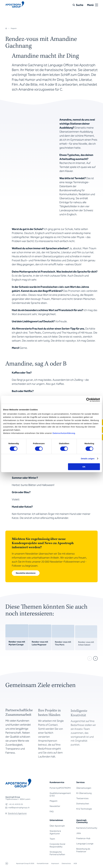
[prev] (90, 658)
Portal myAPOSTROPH (60, 788)
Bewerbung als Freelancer (83, 850)
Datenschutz (66, 863)
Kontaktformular (43, 863)
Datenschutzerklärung (64, 433)
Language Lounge (85, 844)
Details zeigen (88, 459)
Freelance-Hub (83, 838)
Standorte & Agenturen (55, 832)
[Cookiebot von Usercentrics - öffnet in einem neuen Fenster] (88, 400)
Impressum (55, 863)
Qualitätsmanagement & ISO (60, 794)
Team (52, 839)
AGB (75, 863)
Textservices (82, 798)
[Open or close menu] (97, 5)
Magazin (54, 801)
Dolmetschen (83, 804)
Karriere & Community (87, 828)
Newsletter (55, 806)
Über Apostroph (57, 826)
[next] (95, 658)
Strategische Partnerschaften (57, 853)
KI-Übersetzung (84, 793)
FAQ (52, 811)
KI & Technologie (84, 809)
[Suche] (78, 5)
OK (84, 467)
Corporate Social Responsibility (57, 845)
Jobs (79, 833)
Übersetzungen (84, 788)
